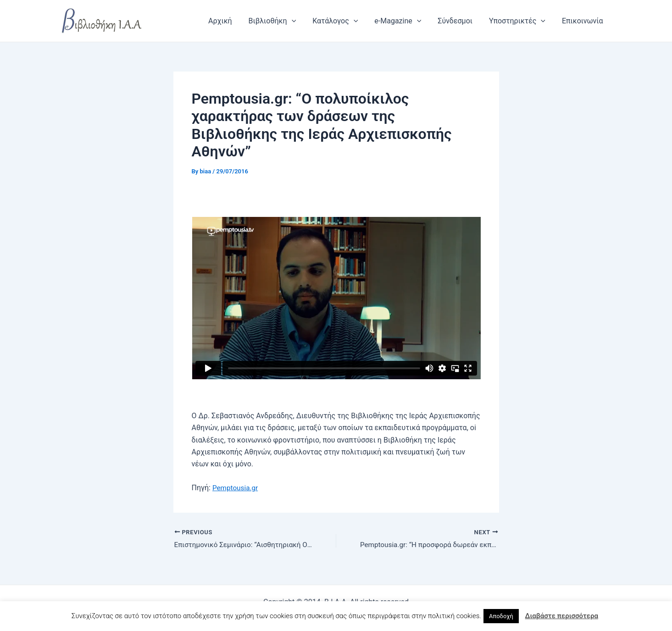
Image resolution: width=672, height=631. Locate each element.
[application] (301, 21)
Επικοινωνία (583, 21)
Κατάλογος (343, 21)
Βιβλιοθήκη (282, 21)
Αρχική (232, 21)
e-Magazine (404, 21)
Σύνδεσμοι (460, 21)
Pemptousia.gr (236, 488)
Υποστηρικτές (520, 21)
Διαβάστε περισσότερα (562, 616)
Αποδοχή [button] (501, 616)
